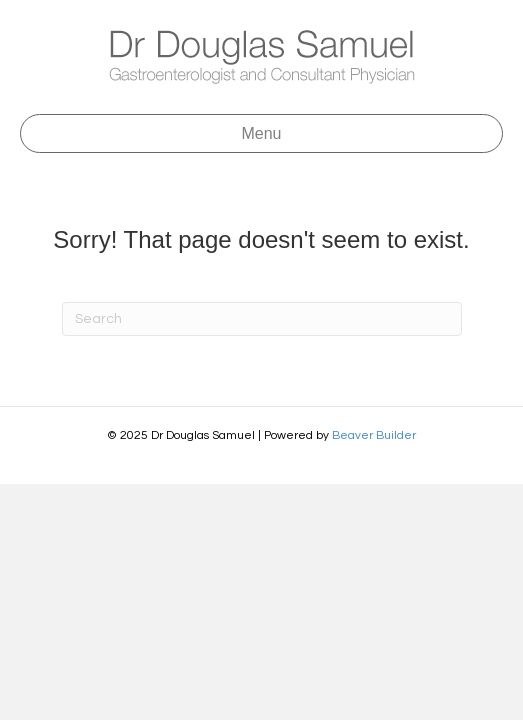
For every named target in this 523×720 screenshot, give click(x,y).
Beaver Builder (374, 435)
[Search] (262, 319)
